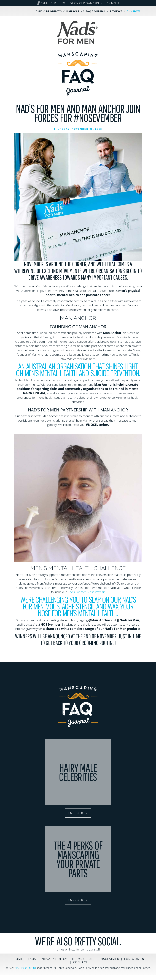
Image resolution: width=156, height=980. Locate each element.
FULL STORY (78, 813)
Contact (80, 963)
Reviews (116, 11)
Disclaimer (109, 960)
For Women (134, 960)
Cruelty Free (78, 3)
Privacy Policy (54, 960)
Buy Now (133, 11)
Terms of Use (83, 960)
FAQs (32, 960)
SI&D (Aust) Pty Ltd (30, 969)
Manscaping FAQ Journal (86, 11)
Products (54, 11)
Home (38, 11)
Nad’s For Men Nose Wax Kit (86, 592)
